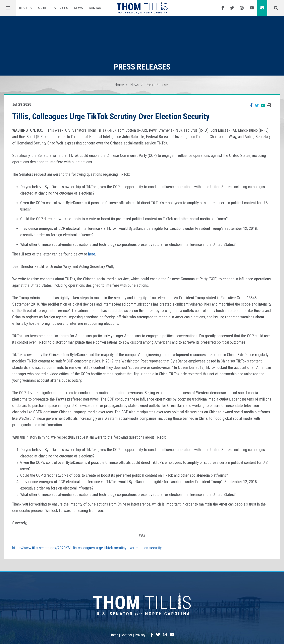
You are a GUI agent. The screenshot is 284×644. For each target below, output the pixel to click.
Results (25, 8)
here (92, 254)
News (78, 8)
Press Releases (158, 85)
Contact (96, 8)
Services (61, 8)
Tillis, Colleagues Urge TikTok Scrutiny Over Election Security (111, 117)
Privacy (140, 635)
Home (119, 85)
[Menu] (8, 8)
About (43, 8)
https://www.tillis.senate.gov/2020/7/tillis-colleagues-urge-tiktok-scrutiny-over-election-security (87, 548)
